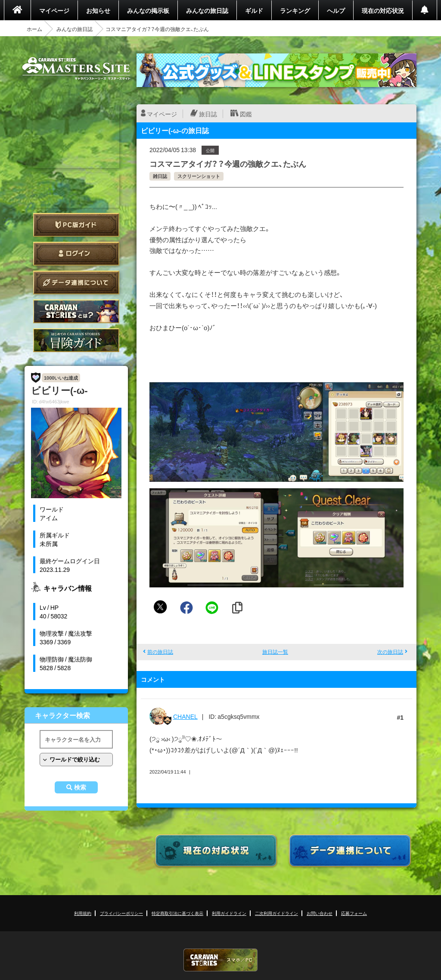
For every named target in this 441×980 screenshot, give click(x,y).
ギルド (254, 10)
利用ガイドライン (229, 913)
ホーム (34, 29)
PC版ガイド (76, 225)
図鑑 (246, 114)
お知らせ (98, 10)
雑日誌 (160, 176)
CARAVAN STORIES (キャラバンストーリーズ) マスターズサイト (76, 69)
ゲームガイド (76, 340)
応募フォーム (354, 913)
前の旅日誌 (160, 652)
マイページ (54, 10)
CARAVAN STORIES (220, 960)
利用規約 (83, 913)
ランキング (295, 10)
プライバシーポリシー (121, 913)
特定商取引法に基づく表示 (177, 913)
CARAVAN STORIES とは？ (76, 311)
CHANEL (185, 716)
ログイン (76, 254)
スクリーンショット (199, 176)
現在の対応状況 (383, 10)
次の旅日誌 (390, 652)
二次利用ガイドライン (276, 913)
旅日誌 (208, 114)
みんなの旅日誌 (207, 10)
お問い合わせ (320, 913)
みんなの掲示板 (148, 10)
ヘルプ (336, 10)
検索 (80, 787)
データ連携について (76, 282)
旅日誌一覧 (275, 652)
